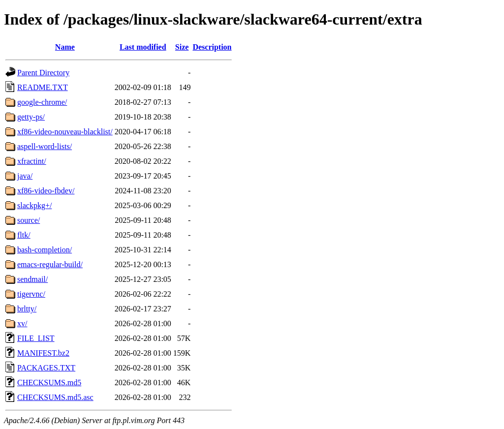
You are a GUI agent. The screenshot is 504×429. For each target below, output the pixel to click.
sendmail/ (32, 279)
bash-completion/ (45, 250)
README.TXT (43, 87)
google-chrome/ (42, 102)
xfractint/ (32, 161)
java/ (25, 176)
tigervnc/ (31, 294)
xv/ (22, 323)
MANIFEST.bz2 (43, 353)
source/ (29, 220)
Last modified (143, 47)
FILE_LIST (36, 338)
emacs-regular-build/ (50, 264)
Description (212, 47)
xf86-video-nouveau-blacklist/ (65, 132)
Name (65, 47)
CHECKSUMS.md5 (49, 383)
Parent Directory (43, 73)
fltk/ (24, 235)
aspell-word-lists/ (45, 146)
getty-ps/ (31, 117)
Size (182, 47)
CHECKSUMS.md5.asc (55, 397)
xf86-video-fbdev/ (46, 191)
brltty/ (27, 309)
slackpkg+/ (34, 205)
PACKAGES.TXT (46, 368)
